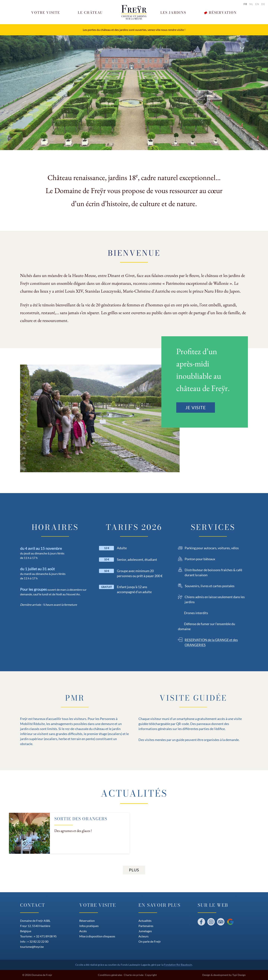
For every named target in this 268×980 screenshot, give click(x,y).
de (263, 4)
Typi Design (239, 975)
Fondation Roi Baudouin (178, 965)
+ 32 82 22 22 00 (38, 941)
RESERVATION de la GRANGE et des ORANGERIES (211, 642)
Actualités (134, 793)
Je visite (196, 407)
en (257, 4)
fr (245, 4)
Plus (134, 870)
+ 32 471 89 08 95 (45, 936)
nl (251, 4)
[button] (46, 13)
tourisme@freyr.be (32, 947)
